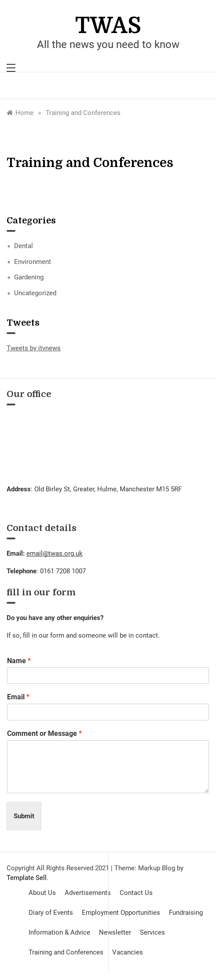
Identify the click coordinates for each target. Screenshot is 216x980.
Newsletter (115, 932)
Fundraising (186, 913)
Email (18, 697)
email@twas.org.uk (55, 553)
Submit (24, 816)
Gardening (29, 277)
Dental (24, 246)
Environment (33, 262)
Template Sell (27, 878)
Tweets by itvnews (34, 348)
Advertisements (88, 893)
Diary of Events (51, 913)
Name (19, 661)
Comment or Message (44, 733)
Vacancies (128, 952)
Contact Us (136, 893)
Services (152, 932)
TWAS (108, 26)
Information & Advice (59, 932)
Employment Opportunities (121, 913)
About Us (42, 893)
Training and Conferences (66, 952)
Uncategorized (35, 293)
